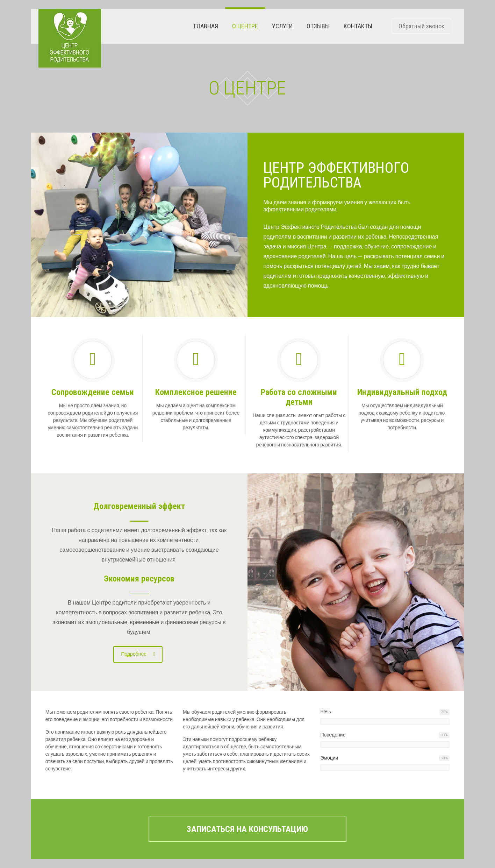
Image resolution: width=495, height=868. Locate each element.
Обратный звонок (421, 26)
